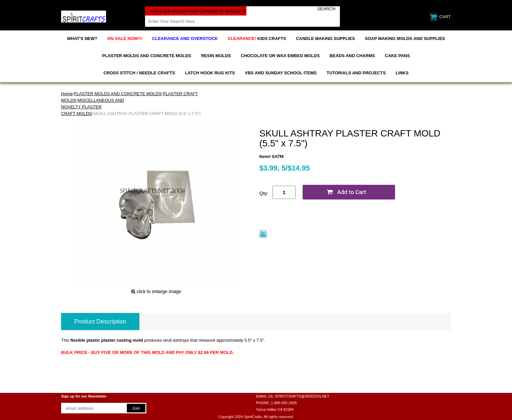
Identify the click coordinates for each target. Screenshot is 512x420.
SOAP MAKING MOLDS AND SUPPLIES (405, 38)
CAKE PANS (397, 56)
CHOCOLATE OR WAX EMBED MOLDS (280, 56)
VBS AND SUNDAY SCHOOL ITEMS (281, 73)
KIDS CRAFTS (257, 38)
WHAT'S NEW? (82, 38)
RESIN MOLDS (216, 56)
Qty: (264, 193)
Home (67, 94)
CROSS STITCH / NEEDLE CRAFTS (139, 73)
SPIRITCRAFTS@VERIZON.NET (302, 396)
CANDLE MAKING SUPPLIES (325, 38)
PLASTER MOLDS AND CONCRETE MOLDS (147, 56)
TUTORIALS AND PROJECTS (356, 73)
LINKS (402, 73)
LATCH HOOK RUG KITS (210, 73)
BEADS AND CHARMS (352, 56)
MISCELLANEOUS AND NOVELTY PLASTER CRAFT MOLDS (93, 107)
